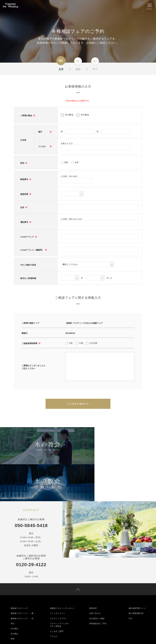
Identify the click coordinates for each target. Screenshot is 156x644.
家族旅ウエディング (19, 571)
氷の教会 (85, 115)
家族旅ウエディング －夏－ (23, 576)
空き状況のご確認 (97, 581)
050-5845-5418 (31, 487)
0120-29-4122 (31, 526)
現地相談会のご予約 (98, 586)
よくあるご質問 (57, 594)
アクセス (54, 599)
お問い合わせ (95, 576)
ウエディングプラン (59, 581)
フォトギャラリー (58, 576)
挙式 (13, 586)
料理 (13, 602)
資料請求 (93, 571)
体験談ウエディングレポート (62, 571)
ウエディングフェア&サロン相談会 (59, 588)
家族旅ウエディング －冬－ (23, 581)
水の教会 (69, 115)
